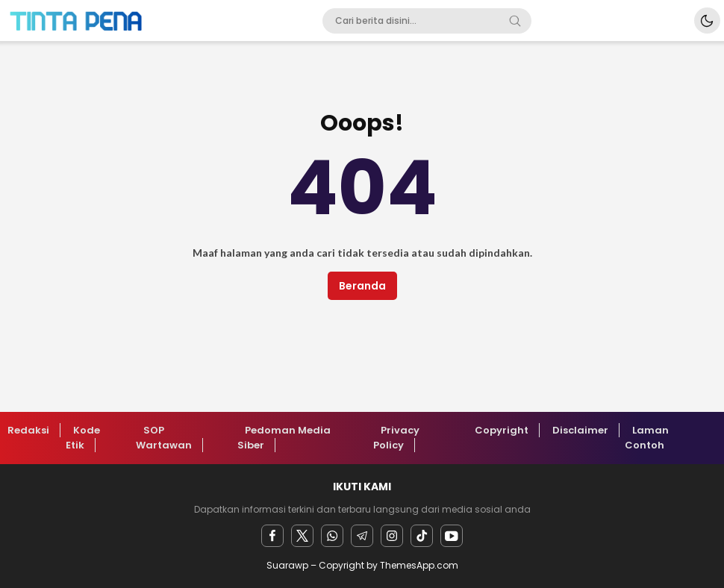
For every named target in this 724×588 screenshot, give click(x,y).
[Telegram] (362, 536)
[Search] (515, 21)
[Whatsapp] (332, 536)
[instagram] (392, 536)
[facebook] (272, 536)
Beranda (362, 286)
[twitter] (302, 536)
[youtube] (452, 536)
